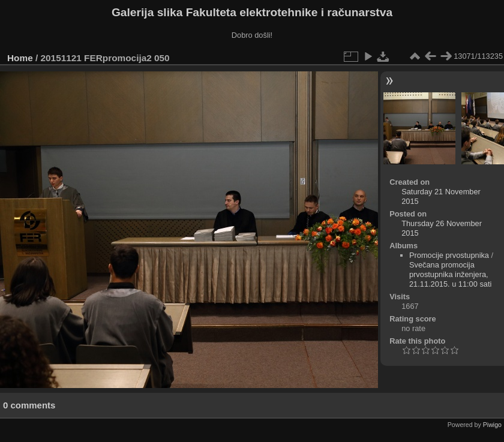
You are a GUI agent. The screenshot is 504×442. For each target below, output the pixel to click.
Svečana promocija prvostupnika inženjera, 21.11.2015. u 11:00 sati (450, 274)
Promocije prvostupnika (449, 255)
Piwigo (492, 425)
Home (20, 58)
